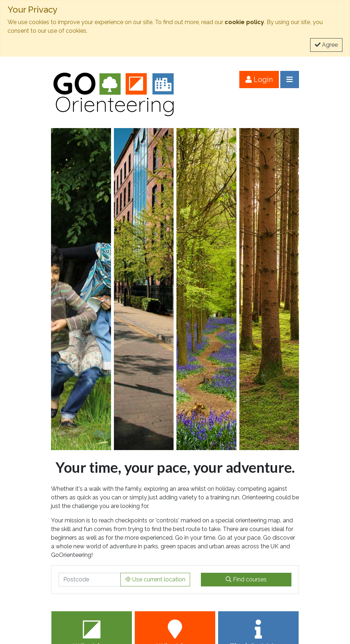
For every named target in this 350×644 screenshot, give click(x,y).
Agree (326, 45)
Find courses (246, 579)
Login (259, 80)
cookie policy (244, 22)
